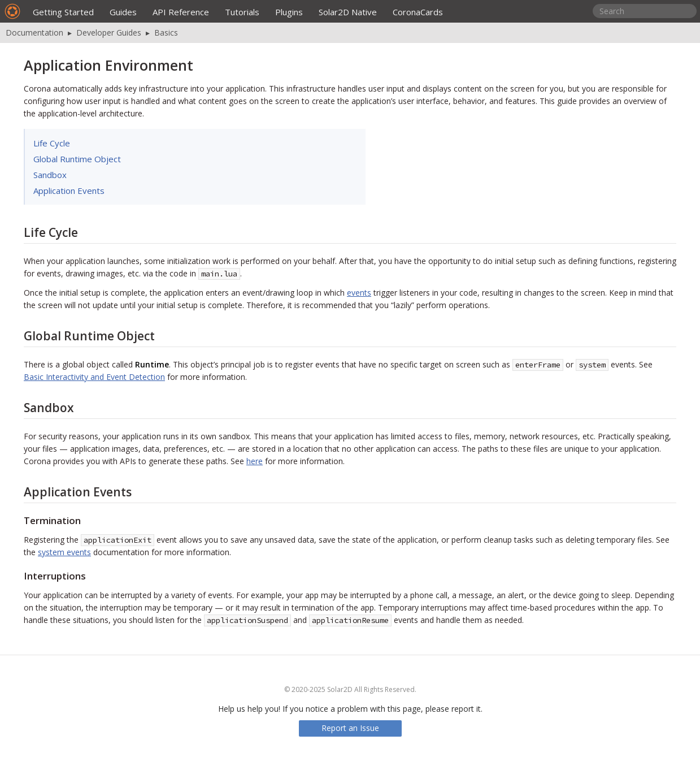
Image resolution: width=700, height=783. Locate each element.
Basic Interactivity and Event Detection (94, 377)
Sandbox (50, 175)
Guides (123, 12)
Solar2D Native (348, 12)
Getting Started (63, 12)
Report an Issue (350, 728)
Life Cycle (52, 143)
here (255, 461)
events (359, 293)
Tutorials (242, 12)
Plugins (289, 12)
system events (64, 552)
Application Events (69, 191)
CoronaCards (418, 12)
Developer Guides (109, 33)
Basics (166, 33)
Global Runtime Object (77, 159)
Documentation (34, 33)
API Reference (181, 12)
